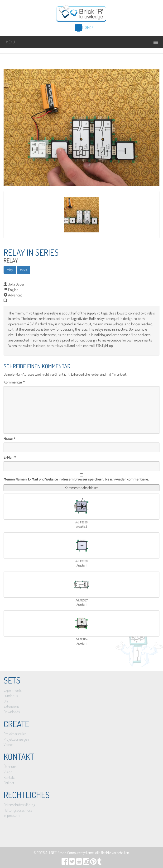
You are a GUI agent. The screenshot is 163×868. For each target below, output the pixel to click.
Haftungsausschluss (18, 810)
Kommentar (14, 382)
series (23, 270)
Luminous (11, 696)
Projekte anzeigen (16, 739)
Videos (8, 744)
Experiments (13, 690)
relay (10, 270)
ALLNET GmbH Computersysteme (70, 853)
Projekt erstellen (15, 734)
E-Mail (10, 457)
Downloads (12, 712)
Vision (8, 772)
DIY (6, 701)
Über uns (10, 766)
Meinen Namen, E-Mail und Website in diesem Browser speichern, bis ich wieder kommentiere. (76, 479)
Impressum (12, 815)
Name (10, 439)
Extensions (11, 706)
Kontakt (9, 777)
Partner (9, 783)
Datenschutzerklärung (19, 805)
